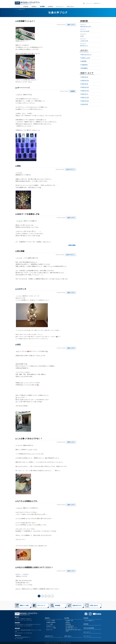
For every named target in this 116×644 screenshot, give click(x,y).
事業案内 (34, 7)
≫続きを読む (72, 245)
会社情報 (42, 7)
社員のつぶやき (71, 25)
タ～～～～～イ (23, 88)
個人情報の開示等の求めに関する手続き (74, 630)
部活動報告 (84, 68)
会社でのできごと (70, 169)
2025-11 (85, 97)
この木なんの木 (84, 41)
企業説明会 (84, 65)
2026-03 (85, 84)
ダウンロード (60, 7)
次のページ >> (52, 596)
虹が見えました (84, 46)
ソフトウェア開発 (51, 621)
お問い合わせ (70, 7)
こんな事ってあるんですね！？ (30, 439)
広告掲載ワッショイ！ (26, 21)
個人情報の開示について (71, 628)
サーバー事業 (50, 624)
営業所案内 (68, 624)
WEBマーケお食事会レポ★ (28, 214)
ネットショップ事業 (51, 628)
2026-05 (85, 77)
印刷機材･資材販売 (51, 622)
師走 (19, 166)
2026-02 (85, 87)
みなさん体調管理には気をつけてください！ (35, 567)
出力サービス (50, 630)
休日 (19, 345)
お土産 (82, 36)
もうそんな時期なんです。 (28, 501)
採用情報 (50, 7)
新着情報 (26, 7)
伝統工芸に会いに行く (86, 26)
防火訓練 (21, 251)
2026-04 (85, 81)
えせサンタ (22, 289)
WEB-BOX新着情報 (89, 628)
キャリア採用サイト (90, 621)
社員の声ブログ (97, 3)
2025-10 (85, 101)
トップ (18, 7)
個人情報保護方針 (70, 626)
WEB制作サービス (51, 626)
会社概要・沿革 (69, 621)
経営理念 (68, 622)
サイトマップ (89, 3)
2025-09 (85, 104)
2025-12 (85, 94)
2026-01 (85, 91)
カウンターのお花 (85, 31)
